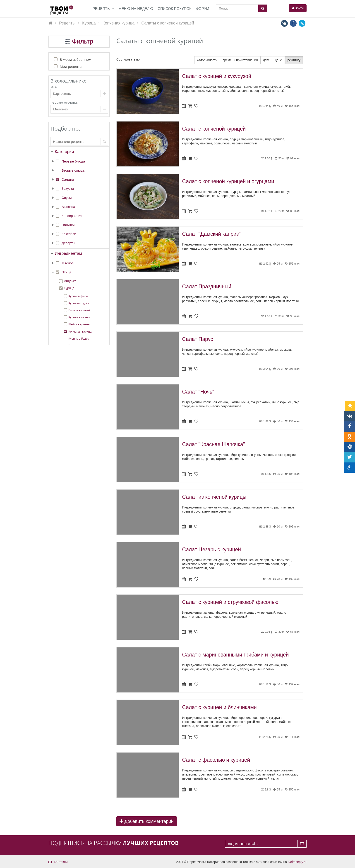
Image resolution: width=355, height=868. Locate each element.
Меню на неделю (136, 9)
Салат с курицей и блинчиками (219, 707)
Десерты (68, 243)
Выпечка (68, 207)
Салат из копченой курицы (214, 497)
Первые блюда (73, 161)
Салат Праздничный (207, 287)
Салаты (68, 179)
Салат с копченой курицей (214, 129)
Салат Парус (198, 339)
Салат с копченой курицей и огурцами (228, 181)
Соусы (67, 198)
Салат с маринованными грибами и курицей (235, 655)
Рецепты (102, 9)
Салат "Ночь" (198, 392)
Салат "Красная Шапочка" (213, 444)
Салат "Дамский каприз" (211, 234)
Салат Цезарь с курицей (211, 549)
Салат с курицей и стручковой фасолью (230, 602)
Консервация (72, 216)
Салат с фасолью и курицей (216, 760)
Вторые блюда (73, 170)
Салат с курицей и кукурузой (217, 76)
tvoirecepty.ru (297, 862)
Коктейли (69, 234)
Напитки (68, 225)
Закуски (68, 188)
